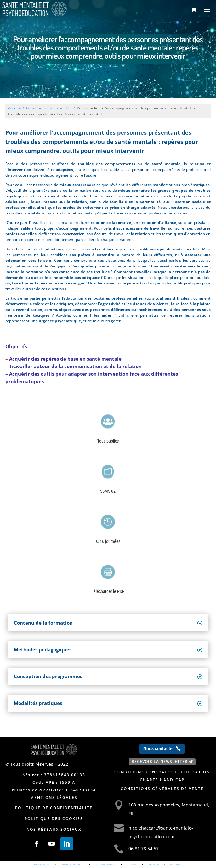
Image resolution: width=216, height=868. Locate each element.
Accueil (14, 108)
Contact (132, 864)
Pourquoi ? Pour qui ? (73, 864)
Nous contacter (159, 749)
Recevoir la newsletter (160, 762)
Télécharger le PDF (108, 591)
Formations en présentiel (49, 108)
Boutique (154, 864)
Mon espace (176, 864)
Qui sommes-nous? (106, 864)
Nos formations (41, 864)
